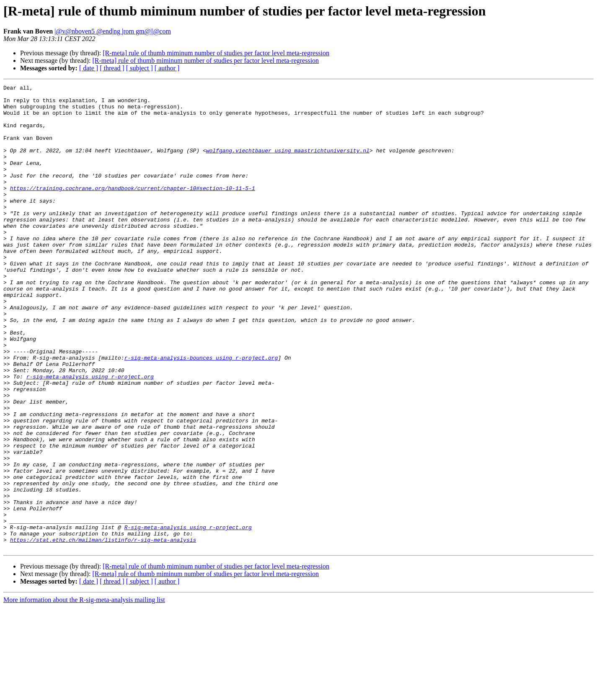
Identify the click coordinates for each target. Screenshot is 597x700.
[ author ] (167, 68)
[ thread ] (112, 68)
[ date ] (89, 68)
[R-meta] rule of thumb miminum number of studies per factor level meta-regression (216, 53)
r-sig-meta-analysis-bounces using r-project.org (201, 413)
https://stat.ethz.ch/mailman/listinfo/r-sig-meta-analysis (103, 631)
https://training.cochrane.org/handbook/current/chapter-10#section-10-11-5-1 (133, 209)
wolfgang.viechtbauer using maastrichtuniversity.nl (288, 164)
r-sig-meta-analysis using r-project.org (90, 435)
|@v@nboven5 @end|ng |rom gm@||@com (113, 31)
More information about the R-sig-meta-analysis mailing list (84, 693)
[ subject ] (140, 68)
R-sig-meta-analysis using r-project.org (188, 616)
